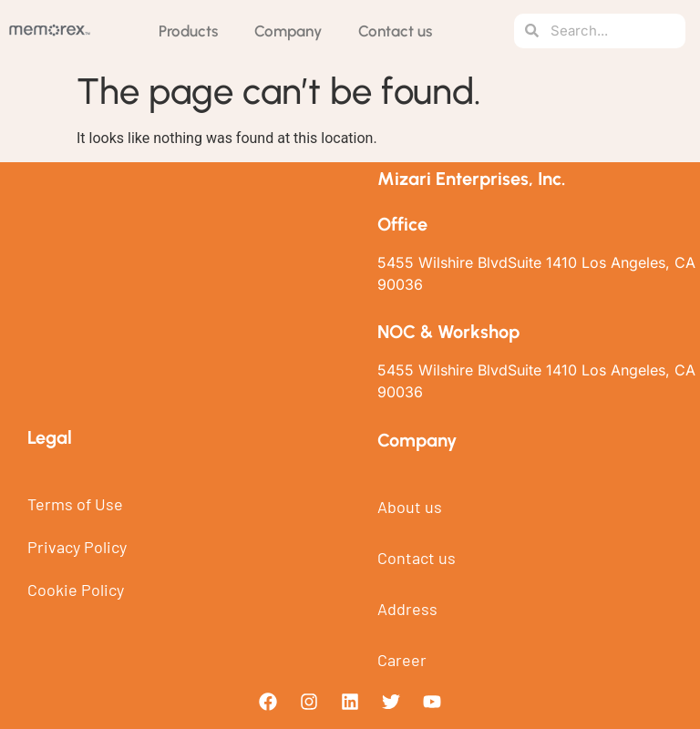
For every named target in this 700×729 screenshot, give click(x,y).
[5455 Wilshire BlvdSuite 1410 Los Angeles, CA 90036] (175, 295)
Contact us (395, 31)
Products (188, 31)
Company (288, 31)
